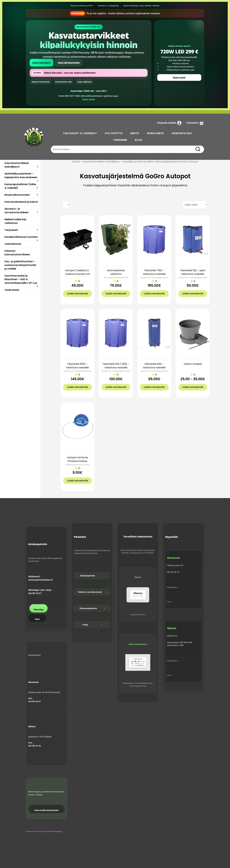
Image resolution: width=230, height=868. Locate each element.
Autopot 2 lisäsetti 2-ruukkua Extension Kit (78, 272)
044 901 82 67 (35, 593)
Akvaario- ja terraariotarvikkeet (17, 211)
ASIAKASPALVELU (182, 133)
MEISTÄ (135, 133)
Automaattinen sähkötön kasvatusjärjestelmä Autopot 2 (116, 276)
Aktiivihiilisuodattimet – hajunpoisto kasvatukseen (21, 175)
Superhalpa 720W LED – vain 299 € (88, 91)
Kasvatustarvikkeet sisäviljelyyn (17, 165)
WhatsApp (39, 610)
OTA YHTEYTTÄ (114, 133)
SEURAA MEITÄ (155, 133)
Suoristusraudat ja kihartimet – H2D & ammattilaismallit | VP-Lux (21, 279)
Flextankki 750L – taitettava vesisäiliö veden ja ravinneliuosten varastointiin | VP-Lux (154, 276)
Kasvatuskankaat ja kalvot (21, 202)
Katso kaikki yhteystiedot (47, 810)
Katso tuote (88, 99)
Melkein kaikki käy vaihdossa (15, 221)
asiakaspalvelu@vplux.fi (40, 580)
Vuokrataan (12, 290)
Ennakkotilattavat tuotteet (21, 237)
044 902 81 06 (35, 746)
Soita (37, 619)
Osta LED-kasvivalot (69, 63)
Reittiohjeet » (173, 587)
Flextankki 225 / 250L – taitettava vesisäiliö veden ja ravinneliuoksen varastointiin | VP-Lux (116, 369)
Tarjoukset (11, 230)
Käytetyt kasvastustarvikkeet (17, 253)
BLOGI (139, 140)
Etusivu (76, 162)
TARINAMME (120, 140)
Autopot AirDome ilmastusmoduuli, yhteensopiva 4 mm (77, 461)
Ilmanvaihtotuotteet (17, 195)
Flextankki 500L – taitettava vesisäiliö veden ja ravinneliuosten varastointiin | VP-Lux (77, 369)
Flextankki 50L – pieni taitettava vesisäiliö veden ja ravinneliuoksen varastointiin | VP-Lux (193, 276)
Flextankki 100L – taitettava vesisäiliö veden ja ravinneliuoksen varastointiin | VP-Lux (154, 369)
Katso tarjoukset (42, 63)
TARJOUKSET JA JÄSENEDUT (80, 133)
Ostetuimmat (13, 244)
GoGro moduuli (193, 364)
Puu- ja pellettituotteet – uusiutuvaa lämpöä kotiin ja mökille (20, 265)
